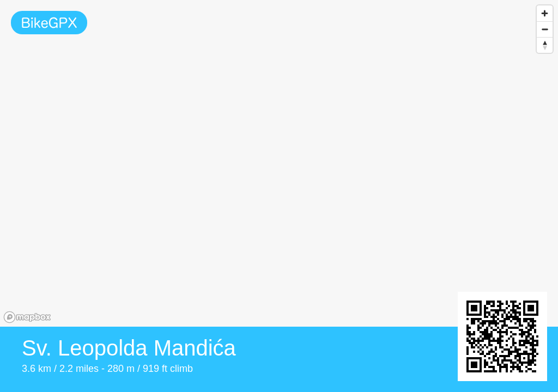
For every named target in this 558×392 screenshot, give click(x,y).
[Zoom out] (545, 29)
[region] (279, 163)
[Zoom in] (545, 13)
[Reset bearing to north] (545, 45)
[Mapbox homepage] (27, 317)
